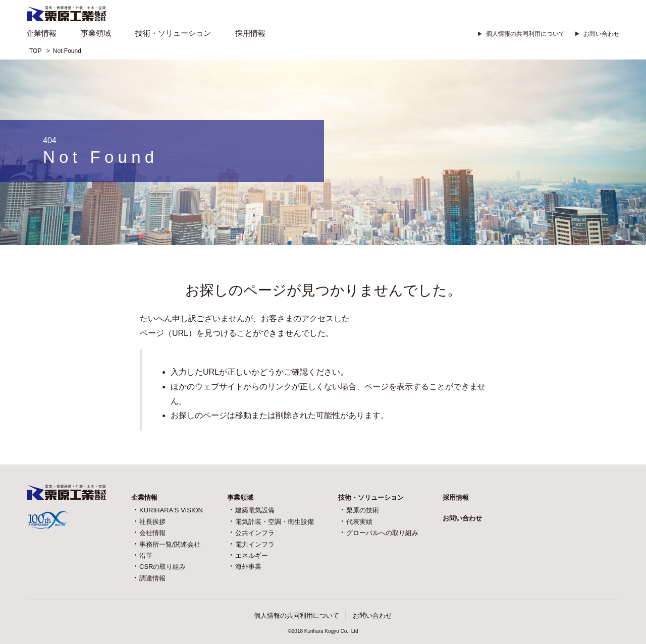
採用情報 (250, 33)
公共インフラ (255, 533)
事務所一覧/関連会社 (170, 544)
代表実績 (359, 522)
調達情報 (152, 578)
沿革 (146, 555)
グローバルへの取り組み (382, 533)
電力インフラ (255, 544)
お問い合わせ (602, 34)
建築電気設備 (255, 510)
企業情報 (41, 33)
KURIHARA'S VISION (171, 510)
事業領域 (96, 33)
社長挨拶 (152, 522)
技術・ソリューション (173, 33)
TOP (35, 51)
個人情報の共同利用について (525, 34)
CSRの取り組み (163, 567)
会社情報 (152, 533)
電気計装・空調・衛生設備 (275, 522)
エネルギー (252, 555)
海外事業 (248, 567)
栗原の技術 (363, 510)
